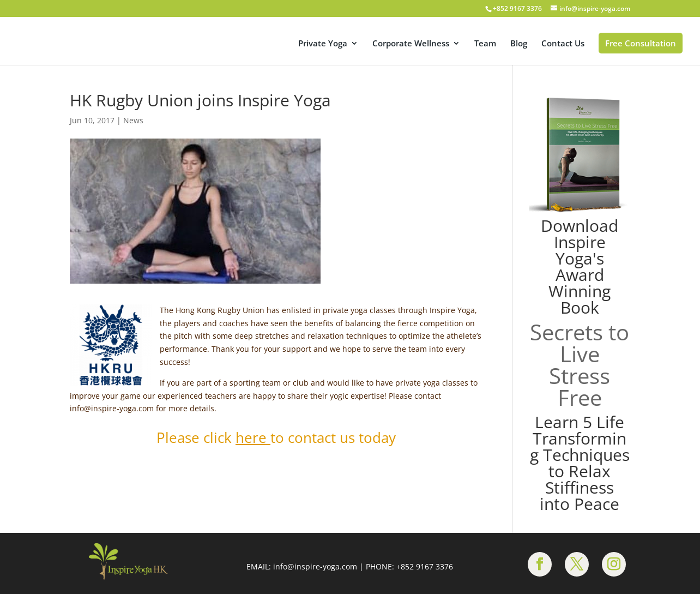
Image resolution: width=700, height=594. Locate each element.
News (133, 120)
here (251, 437)
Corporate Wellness (411, 44)
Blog (519, 44)
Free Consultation (641, 43)
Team (485, 44)
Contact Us (563, 44)
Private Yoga (323, 44)
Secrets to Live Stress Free (580, 365)
